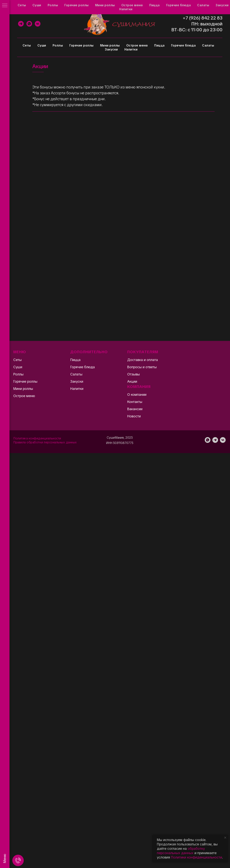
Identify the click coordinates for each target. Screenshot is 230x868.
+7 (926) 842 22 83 (203, 18)
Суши (42, 45)
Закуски (111, 49)
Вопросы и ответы (60, 5)
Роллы (58, 45)
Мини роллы (110, 45)
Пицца (159, 45)
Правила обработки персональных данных (45, 442)
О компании (137, 395)
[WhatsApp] (29, 24)
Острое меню (137, 45)
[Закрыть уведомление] (225, 838)
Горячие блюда (183, 45)
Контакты (116, 5)
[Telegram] (21, 24)
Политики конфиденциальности (196, 857)
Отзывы (37, 5)
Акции (21, 5)
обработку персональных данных (181, 851)
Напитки (131, 49)
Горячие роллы (81, 45)
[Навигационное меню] (5, 6)
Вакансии (135, 409)
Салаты (208, 45)
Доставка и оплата (91, 5)
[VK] (38, 24)
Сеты (27, 45)
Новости (134, 416)
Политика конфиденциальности (37, 438)
